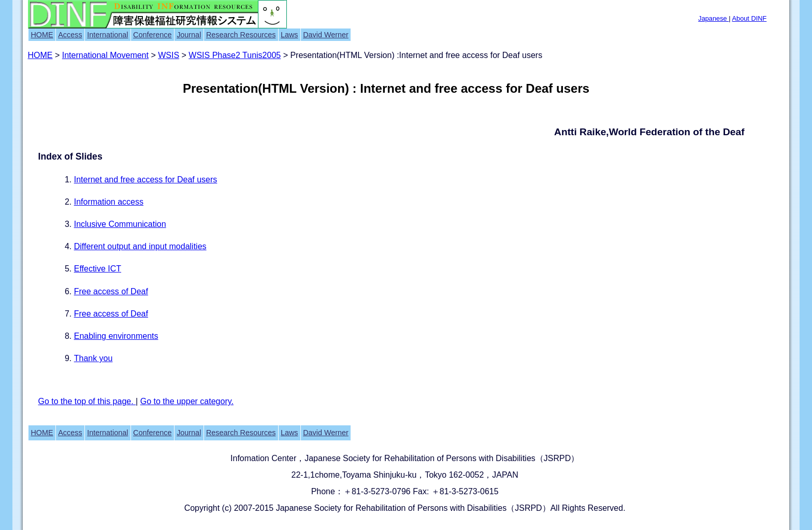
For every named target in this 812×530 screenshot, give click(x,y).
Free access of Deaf (111, 291)
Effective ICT (98, 269)
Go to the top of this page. (87, 401)
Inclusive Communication (120, 224)
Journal (189, 35)
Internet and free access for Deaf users (146, 180)
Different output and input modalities (140, 246)
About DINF (749, 18)
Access (70, 35)
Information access (109, 202)
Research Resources (241, 35)
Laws (289, 35)
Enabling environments (116, 336)
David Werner (326, 35)
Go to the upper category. (187, 401)
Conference (152, 35)
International (107, 35)
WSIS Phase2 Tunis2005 (235, 55)
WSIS (169, 55)
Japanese (713, 18)
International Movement (105, 55)
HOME (42, 35)
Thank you (93, 358)
